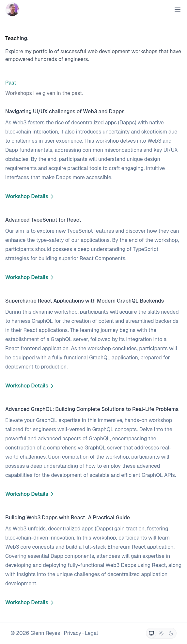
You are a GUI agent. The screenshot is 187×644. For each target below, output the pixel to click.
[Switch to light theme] (161, 633)
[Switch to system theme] (151, 633)
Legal (91, 633)
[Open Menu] (178, 9)
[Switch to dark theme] (171, 633)
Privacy (72, 633)
